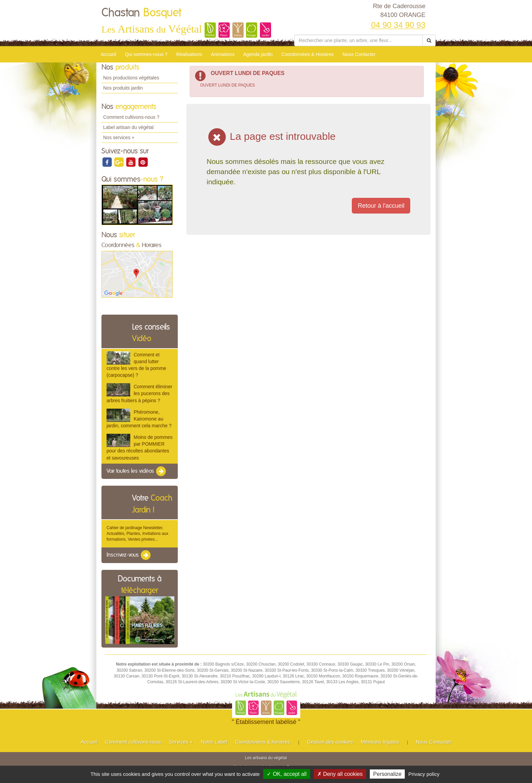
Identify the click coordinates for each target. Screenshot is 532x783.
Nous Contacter (359, 54)
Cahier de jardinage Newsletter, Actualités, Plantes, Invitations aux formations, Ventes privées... (137, 534)
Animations (223, 54)
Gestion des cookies (330, 742)
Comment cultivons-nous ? (131, 117)
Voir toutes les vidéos (137, 471)
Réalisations (189, 54)
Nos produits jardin (123, 88)
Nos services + (119, 137)
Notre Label (214, 742)
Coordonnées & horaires (263, 742)
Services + (181, 742)
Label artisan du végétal (128, 127)
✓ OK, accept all (287, 774)
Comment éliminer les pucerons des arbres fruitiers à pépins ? (139, 393)
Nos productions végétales (131, 78)
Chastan (141, 13)
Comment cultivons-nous (133, 742)
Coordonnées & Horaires (307, 54)
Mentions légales (380, 742)
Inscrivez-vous (129, 555)
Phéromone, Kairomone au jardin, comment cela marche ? (139, 419)
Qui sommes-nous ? (146, 54)
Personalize (387, 774)
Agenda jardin (258, 54)
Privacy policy (424, 774)
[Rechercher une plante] (358, 40)
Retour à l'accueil (381, 206)
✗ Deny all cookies (340, 774)
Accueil (108, 54)
